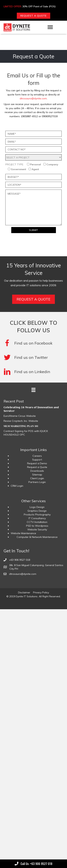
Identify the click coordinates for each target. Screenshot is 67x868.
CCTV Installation (37, 522)
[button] (33, 16)
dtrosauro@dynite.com (33, 98)
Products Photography (37, 515)
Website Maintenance (23, 533)
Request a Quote (37, 467)
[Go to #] (33, 357)
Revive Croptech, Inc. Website (21, 421)
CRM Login (17, 486)
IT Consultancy (37, 518)
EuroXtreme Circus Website (20, 416)
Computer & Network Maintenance (37, 537)
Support (37, 460)
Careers (37, 456)
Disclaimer (24, 592)
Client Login (37, 478)
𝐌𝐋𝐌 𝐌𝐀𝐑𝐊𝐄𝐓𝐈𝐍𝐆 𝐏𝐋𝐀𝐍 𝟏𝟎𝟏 (21, 426)
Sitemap (37, 475)
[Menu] (50, 27)
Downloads (37, 471)
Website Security (37, 530)
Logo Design (37, 507)
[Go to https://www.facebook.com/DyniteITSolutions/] (33, 343)
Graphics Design (37, 511)
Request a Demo (37, 463)
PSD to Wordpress (37, 526)
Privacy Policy (41, 592)
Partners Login (37, 482)
